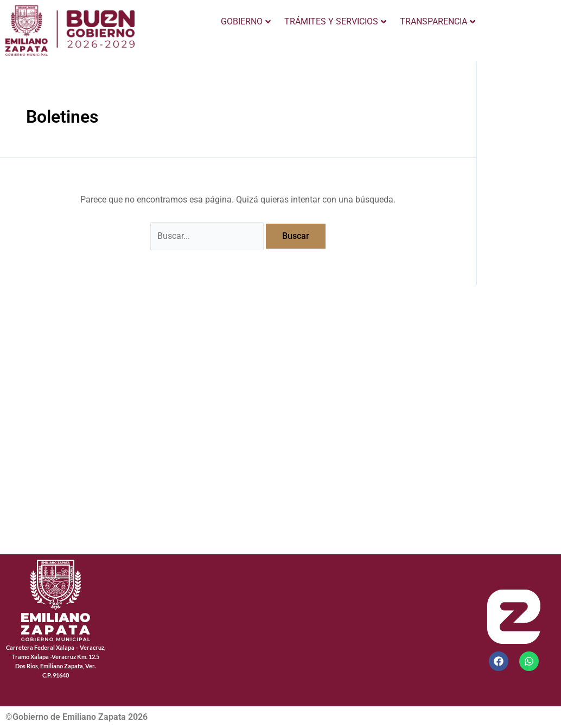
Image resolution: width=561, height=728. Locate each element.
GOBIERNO (246, 21)
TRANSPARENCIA (438, 21)
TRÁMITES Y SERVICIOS (335, 21)
